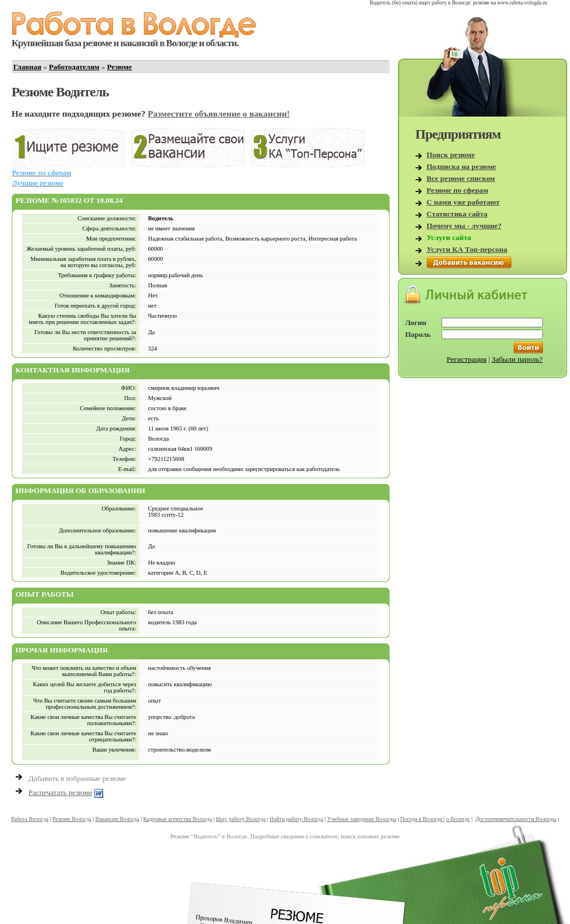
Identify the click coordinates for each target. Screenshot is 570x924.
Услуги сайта (449, 237)
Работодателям (74, 67)
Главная (28, 67)
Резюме (120, 67)
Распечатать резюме (61, 792)
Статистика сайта (457, 214)
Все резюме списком (461, 178)
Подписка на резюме (462, 166)
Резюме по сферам (458, 190)
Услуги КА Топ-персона (467, 249)
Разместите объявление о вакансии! (219, 114)
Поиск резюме (451, 155)
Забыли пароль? (517, 359)
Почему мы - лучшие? (464, 226)
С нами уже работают (463, 202)
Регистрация (467, 359)
